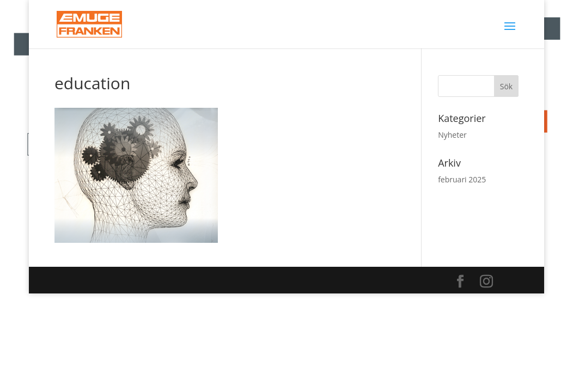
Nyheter (452, 135)
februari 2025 (462, 179)
